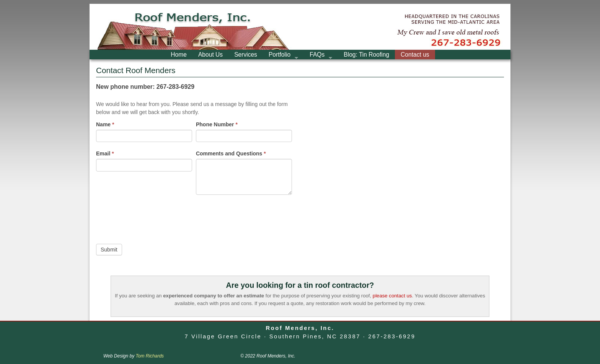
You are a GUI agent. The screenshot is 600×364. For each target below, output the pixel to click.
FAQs (318, 55)
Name (105, 124)
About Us (210, 55)
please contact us (392, 296)
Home (179, 55)
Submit (109, 250)
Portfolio (280, 55)
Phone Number (217, 124)
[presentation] (154, 217)
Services (246, 55)
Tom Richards (150, 356)
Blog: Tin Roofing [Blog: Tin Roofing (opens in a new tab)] (366, 55)
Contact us (415, 55)
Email (105, 153)
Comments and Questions (231, 153)
